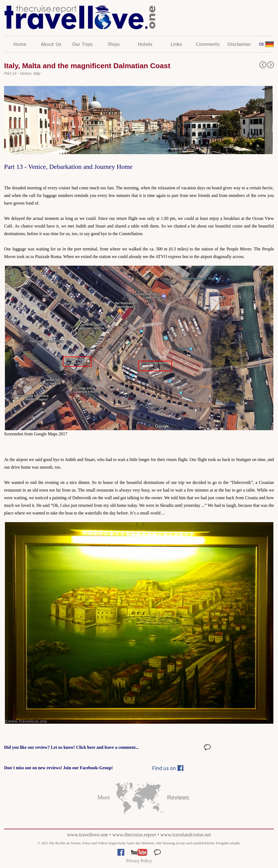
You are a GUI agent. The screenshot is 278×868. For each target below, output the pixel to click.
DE (262, 44)
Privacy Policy (139, 861)
